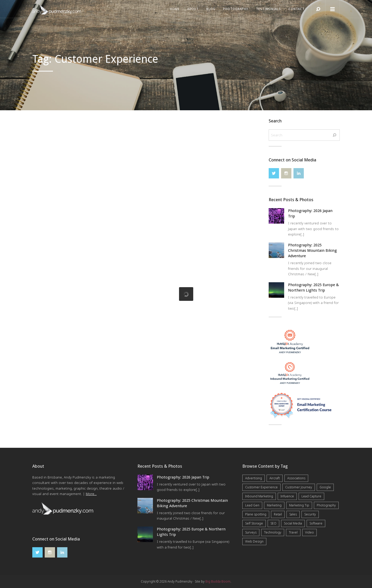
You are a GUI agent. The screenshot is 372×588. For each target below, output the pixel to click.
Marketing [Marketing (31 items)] (274, 505)
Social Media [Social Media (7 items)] (293, 523)
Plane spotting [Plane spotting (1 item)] (256, 514)
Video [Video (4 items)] (309, 532)
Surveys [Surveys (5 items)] (251, 532)
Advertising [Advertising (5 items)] (254, 478)
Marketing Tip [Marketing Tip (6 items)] (299, 505)
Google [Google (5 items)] (325, 487)
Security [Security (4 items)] (310, 514)
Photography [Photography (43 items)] (326, 505)
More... (91, 494)
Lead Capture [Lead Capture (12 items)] (311, 496)
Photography (236, 9)
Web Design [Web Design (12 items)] (254, 541)
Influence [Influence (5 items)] (287, 496)
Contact (297, 9)
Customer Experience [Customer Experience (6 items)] (261, 487)
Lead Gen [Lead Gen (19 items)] (252, 505)
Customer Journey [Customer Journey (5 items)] (299, 487)
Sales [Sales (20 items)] (293, 514)
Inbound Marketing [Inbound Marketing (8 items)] (259, 496)
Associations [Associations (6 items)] (296, 478)
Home (175, 9)
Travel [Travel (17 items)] (293, 532)
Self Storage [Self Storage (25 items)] (254, 523)
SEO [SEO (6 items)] (273, 523)
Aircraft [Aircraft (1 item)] (275, 478)
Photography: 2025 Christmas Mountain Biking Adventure (312, 250)
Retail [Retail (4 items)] (278, 514)
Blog (211, 9)
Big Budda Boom (218, 581)
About (193, 9)
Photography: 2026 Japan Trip (183, 477)
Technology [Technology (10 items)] (273, 532)
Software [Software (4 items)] (316, 523)
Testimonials (268, 9)
